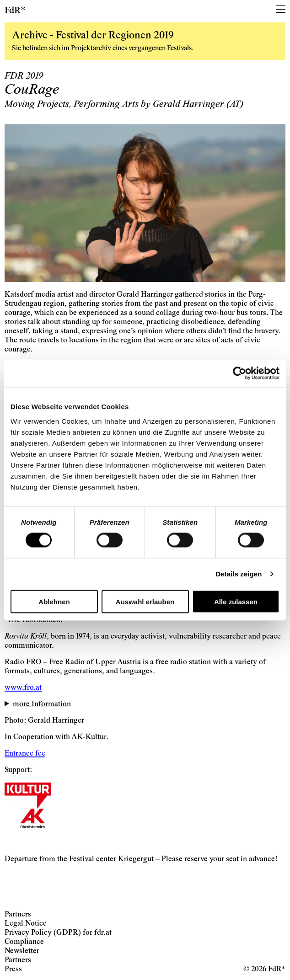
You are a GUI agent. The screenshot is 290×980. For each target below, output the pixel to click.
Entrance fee (25, 754)
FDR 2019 (24, 76)
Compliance (24, 942)
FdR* (15, 11)
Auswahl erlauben (145, 601)
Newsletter (22, 951)
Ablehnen (54, 601)
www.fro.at (23, 688)
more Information (42, 705)
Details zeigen (239, 574)
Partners (18, 915)
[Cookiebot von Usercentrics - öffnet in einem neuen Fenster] (239, 373)
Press (13, 970)
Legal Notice (26, 924)
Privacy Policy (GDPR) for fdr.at (58, 933)
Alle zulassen (236, 601)
